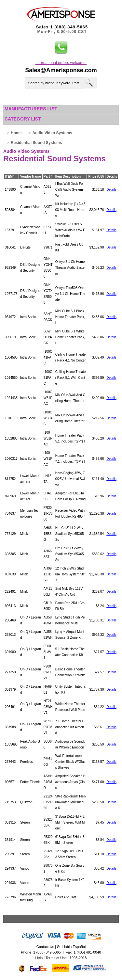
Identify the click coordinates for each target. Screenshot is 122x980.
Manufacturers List (31, 109)
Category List (23, 119)
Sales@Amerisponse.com (61, 70)
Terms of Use (56, 958)
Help (39, 958)
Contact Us (45, 947)
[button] (61, 47)
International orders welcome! (61, 63)
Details (111, 190)
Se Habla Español (71, 947)
